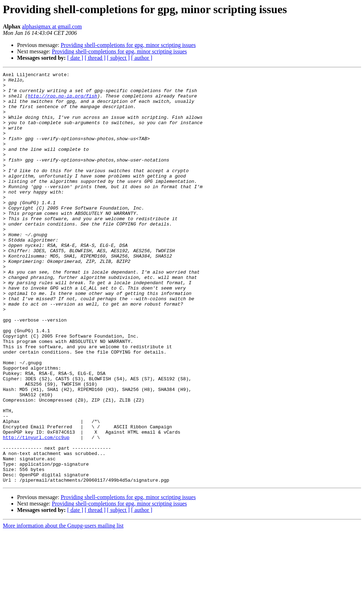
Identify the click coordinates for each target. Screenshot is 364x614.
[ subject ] (118, 58)
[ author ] (142, 58)
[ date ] (75, 58)
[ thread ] (95, 58)
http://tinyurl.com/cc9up (36, 511)
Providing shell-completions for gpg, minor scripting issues (128, 45)
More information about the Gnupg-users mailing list (63, 608)
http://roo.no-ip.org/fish (62, 101)
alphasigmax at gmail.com (52, 27)
